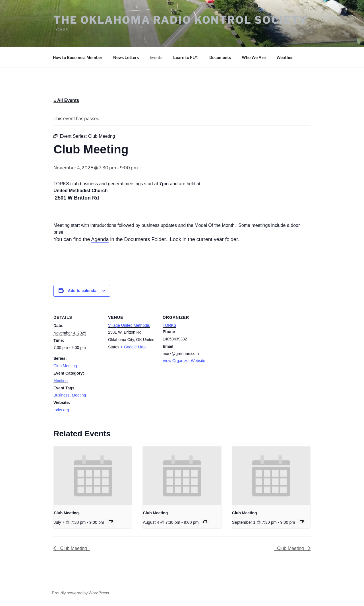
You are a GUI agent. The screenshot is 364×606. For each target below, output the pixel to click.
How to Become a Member (78, 57)
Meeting (61, 381)
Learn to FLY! (186, 57)
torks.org (61, 410)
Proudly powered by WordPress (80, 593)
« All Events (66, 100)
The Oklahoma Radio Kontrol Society (180, 20)
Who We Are (254, 57)
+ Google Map (133, 347)
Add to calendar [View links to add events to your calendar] (83, 291)
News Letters (126, 57)
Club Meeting (65, 366)
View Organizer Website (184, 361)
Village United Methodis (129, 325)
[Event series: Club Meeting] (111, 521)
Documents (220, 57)
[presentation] (93, 476)
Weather (285, 57)
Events (156, 57)
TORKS (169, 325)
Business (62, 395)
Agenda (100, 239)
